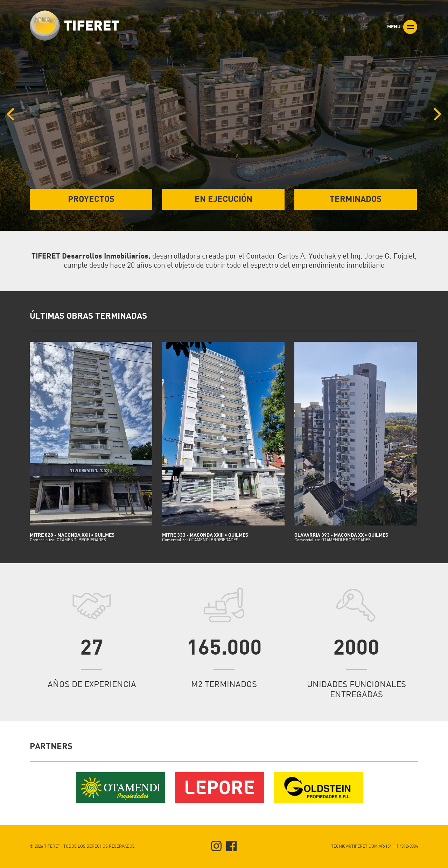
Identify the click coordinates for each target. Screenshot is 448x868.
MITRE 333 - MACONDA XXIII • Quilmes (223, 537)
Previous (9, 106)
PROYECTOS (91, 199)
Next (443, 106)
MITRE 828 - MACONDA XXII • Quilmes (91, 537)
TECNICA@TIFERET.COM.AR (358, 846)
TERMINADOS (356, 199)
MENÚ (402, 27)
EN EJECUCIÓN (223, 199)
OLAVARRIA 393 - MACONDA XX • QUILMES (356, 537)
